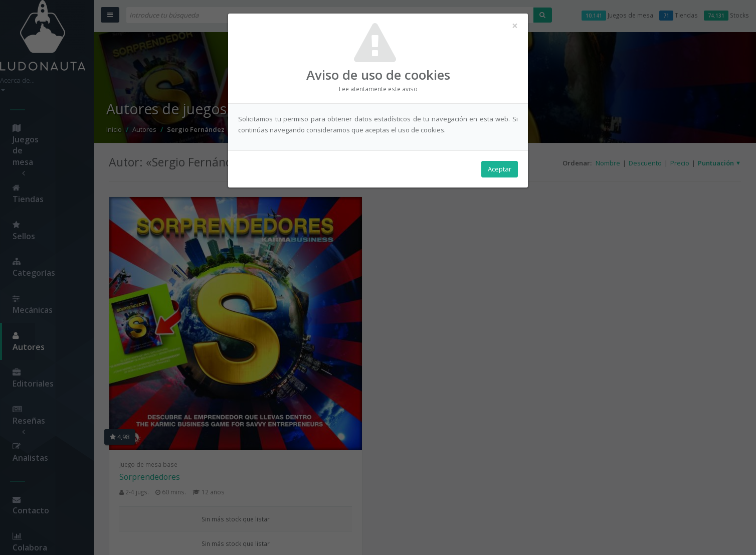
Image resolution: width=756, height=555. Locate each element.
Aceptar (500, 171)
